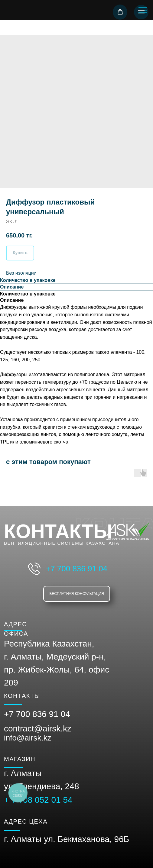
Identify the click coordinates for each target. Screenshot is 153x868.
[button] (120, 12)
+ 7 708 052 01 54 (38, 800)
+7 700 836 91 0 (35, 714)
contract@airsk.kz (38, 729)
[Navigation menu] (141, 12)
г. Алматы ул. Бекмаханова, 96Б (67, 839)
